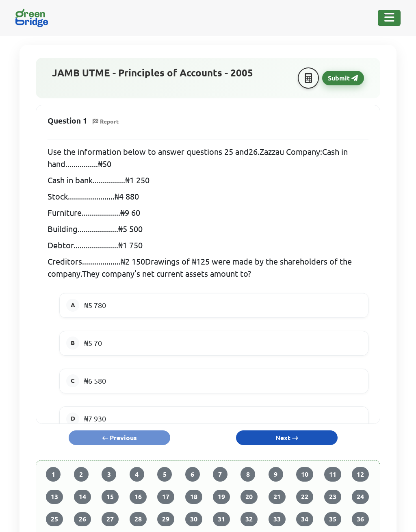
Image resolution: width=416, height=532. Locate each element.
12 (360, 474)
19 (221, 497)
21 (277, 497)
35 (333, 519)
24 (360, 497)
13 (54, 497)
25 (54, 519)
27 (110, 519)
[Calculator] (308, 78)
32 (249, 519)
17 (166, 497)
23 (333, 497)
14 (82, 497)
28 (138, 519)
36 (360, 519)
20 (249, 497)
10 (305, 474)
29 (166, 519)
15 (110, 497)
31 (221, 519)
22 (305, 497)
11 (333, 474)
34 (305, 519)
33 (277, 519)
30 (194, 519)
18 (194, 497)
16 (138, 497)
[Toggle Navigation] (389, 18)
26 (82, 519)
